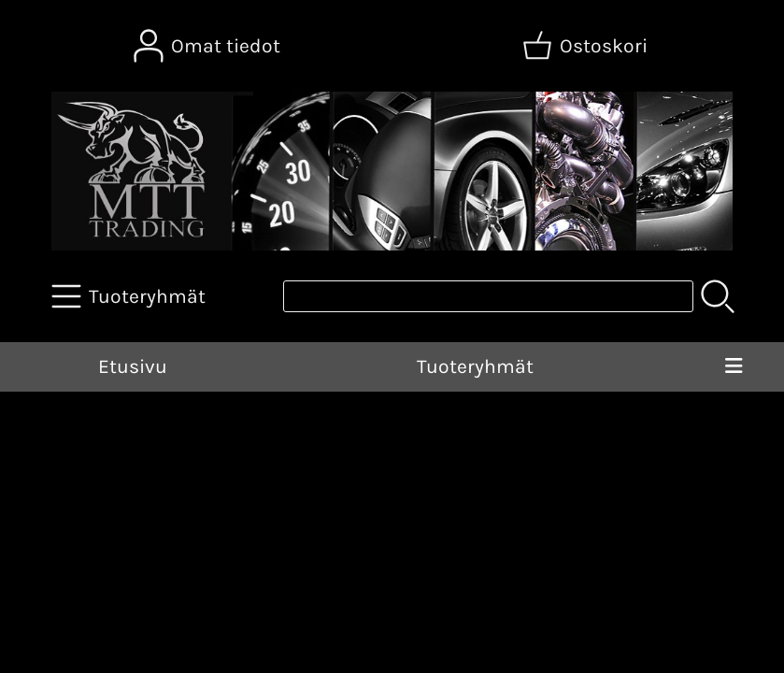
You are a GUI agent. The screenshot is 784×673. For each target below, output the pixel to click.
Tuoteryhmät (475, 366)
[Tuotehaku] (488, 296)
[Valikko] (734, 367)
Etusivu (133, 366)
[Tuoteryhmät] (130, 296)
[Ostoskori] (587, 46)
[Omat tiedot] (209, 46)
